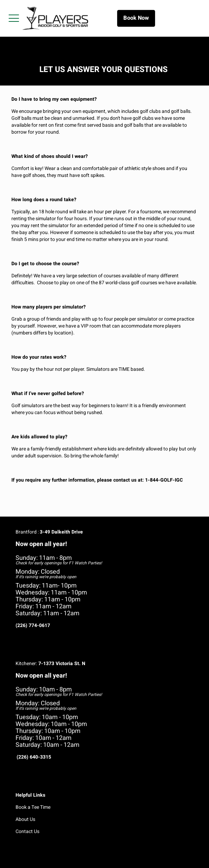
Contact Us (27, 831)
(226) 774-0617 (33, 625)
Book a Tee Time (33, 807)
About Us (25, 819)
